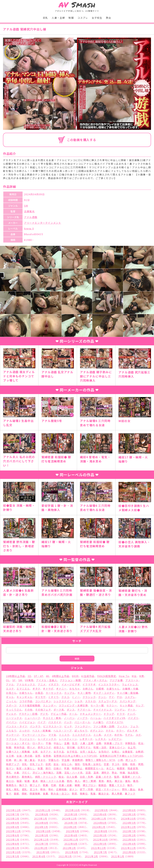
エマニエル (23, 689)
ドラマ (121, 714)
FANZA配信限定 (107, 676)
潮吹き (105, 773)
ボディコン (97, 731)
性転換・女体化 (92, 764)
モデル (129, 735)
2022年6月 (71, 844)
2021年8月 (72, 852)
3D (29, 676)
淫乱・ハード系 (73, 773)
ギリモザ (40, 697)
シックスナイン (63, 701)
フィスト (122, 726)
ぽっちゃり (81, 731)
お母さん (11, 693)
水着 (17, 773)
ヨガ (138, 735)
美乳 (109, 781)
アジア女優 (116, 680)
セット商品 (126, 705)
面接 (16, 794)
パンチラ (35, 726)
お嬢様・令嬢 (130, 689)
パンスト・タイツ (17, 726)
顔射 (24, 794)
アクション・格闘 (70, 680)
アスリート (132, 680)
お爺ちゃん (26, 693)
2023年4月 (71, 835)
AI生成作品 (88, 676)
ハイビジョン (27, 722)
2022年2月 (41, 848)
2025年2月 (13, 819)
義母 (136, 781)
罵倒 (101, 781)
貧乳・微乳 (13, 789)
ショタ (79, 701)
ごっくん (11, 701)
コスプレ (83, 18)
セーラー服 (97, 705)
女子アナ (46, 752)
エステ (10, 689)
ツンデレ (120, 710)
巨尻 (48, 764)
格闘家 (121, 768)
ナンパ (131, 714)
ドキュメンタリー (90, 714)
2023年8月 (101, 831)
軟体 (43, 789)
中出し (58, 743)
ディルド (11, 714)
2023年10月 (43, 831)
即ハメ (31, 747)
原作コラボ (44, 747)
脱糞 (45, 785)
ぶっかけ (24, 731)
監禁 (117, 777)
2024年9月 (13, 823)
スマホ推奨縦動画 (30, 705)
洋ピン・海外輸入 (43, 773)
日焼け (57, 768)
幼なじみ (67, 764)
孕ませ (42, 760)
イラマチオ (89, 684)
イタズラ (54, 684)
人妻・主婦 (58, 18)
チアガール (84, 710)
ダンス (71, 710)
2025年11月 (43, 810)
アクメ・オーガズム (95, 680)
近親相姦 (61, 789)
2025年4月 (100, 814)
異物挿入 (27, 777)
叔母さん (59, 747)
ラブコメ (11, 739)
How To (124, 676)
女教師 (139, 752)
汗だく (26, 773)
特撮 (122, 773)
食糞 (45, 794)
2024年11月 (99, 819)
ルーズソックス (47, 739)
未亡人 (110, 768)
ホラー (120, 731)
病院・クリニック (46, 777)
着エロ (10, 781)
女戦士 (116, 752)
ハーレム (95, 718)
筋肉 (70, 781)
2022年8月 (13, 844)
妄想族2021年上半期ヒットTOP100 (75, 756)
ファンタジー (83, 726)
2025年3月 (129, 814)
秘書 (27, 781)
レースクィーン (68, 739)
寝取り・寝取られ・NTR (100, 760)
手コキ (116, 764)
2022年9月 (129, 840)
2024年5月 (129, 823)
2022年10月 (101, 840)
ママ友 (52, 735)
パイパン (11, 722)
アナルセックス (26, 684)
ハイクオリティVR (114, 718)
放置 (40, 768)
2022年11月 (71, 840)
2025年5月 (71, 814)
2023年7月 (129, 831)
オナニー (61, 689)
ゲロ (119, 697)
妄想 (38, 756)
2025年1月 (41, 819)
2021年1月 (118, 856)
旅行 (48, 768)
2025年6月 (42, 814)
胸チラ (23, 785)
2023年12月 (128, 827)
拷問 (141, 764)
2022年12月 (41, 840)
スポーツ (11, 705)
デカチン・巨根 (28, 714)
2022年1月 (69, 848)
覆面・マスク (117, 785)
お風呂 (39, 693)
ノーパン (69, 718)
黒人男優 (117, 794)
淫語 (88, 773)
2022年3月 (13, 848)
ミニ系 (97, 735)
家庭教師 (77, 760)
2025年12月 (13, 810)
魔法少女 (104, 794)
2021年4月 (39, 856)
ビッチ (68, 726)
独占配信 (133, 773)
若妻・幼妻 (65, 785)
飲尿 (75, 794)
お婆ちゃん (113, 689)
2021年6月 (129, 852)
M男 (142, 676)
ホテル (110, 731)
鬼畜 (93, 794)
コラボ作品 (26, 701)
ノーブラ (82, 718)
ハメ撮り (98, 722)
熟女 (109, 18)
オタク (36, 689)
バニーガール (82, 722)
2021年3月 (65, 856)
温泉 (96, 773)
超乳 (25, 789)
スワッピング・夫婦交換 (73, 705)
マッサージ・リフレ (34, 735)
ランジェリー (27, 739)
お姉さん (88, 689)
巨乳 (45, 18)
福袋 (19, 781)
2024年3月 (41, 827)
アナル (10, 684)
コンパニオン (43, 701)
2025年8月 (129, 810)
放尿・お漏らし (26, 768)
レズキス (100, 739)
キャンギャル (25, 697)
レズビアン (115, 739)
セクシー (112, 705)
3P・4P (38, 676)
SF (14, 680)
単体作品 (19, 747)
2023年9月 (72, 831)
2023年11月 (13, 831)
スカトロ (90, 701)
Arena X (29, 228)
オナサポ (48, 689)
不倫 (48, 743)
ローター (38, 743)
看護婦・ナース (131, 777)
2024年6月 (100, 823)
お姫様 (100, 689)
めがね (118, 735)
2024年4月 (13, 827)
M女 (134, 676)
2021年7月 (100, 852)
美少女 (119, 781)
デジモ (44, 714)
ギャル (10, 697)
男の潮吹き (13, 777)
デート (132, 710)
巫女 (56, 764)
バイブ (42, 722)
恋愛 (106, 764)
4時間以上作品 (61, 676)
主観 (67, 743)
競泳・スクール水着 (52, 781)
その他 (28, 710)
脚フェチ (35, 785)
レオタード (86, 739)
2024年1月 (99, 827)
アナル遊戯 (31, 217)
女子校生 (97, 18)
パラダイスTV (114, 722)
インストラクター (109, 684)
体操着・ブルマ (113, 743)
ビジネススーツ (52, 726)
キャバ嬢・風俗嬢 (128, 693)
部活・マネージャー (108, 789)
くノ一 (76, 697)
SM (26, 206)
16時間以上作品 (16, 676)
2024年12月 (69, 819)
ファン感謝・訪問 (104, 726)
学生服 (66, 760)
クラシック (89, 697)
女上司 (132, 747)
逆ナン (73, 789)
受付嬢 (71, 747)
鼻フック (130, 794)
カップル (69, 693)
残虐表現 (133, 768)
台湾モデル (84, 747)
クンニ (102, 697)
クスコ (65, 697)
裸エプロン (89, 785)
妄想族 (47, 756)
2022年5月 (100, 844)
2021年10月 (13, 852)
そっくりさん (14, 710)
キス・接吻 (84, 693)
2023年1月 (13, 840)
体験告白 (130, 743)
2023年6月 (13, 835)
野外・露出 (129, 789)
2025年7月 (13, 814)
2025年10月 (73, 810)
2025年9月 (101, 810)
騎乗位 (84, 794)
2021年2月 (91, 856)
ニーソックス (14, 718)
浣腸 (59, 773)
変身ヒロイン (117, 747)
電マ (9, 794)
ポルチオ (132, 731)
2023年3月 (100, 835)
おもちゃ (75, 689)
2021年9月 (43, 852)
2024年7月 (71, 823)
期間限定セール (94, 768)
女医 (35, 752)
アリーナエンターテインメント (43, 223)
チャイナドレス (102, 710)
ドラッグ (109, 714)
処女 (141, 743)
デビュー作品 (59, 714)
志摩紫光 (29, 211)
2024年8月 (42, 823)
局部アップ (13, 764)
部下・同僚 (86, 789)
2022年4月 (129, 844)
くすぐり (53, 697)
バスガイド (55, 722)
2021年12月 (98, 848)
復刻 (77, 764)
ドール (73, 714)
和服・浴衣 (100, 747)
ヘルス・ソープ (63, 731)
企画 (99, 743)
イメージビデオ (71, 684)
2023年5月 (42, 835)
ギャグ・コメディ (104, 693)
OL (8, 680)
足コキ (34, 789)
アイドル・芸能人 (47, 680)
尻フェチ (131, 760)
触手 (130, 785)
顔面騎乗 (35, 794)
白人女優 (72, 777)
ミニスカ (64, 735)
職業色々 (11, 785)
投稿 (125, 764)
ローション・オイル (18, 743)
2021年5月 (13, 856)
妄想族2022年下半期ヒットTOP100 (121, 756)
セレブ (140, 705)
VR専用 (29, 680)
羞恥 (128, 781)
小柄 (120, 760)
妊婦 (9, 760)
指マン (10, 768)
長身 (141, 789)
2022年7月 (42, 844)
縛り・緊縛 (89, 781)
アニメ (42, 684)
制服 (71, 18)
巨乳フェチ (36, 764)
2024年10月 (128, 819)
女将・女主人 (88, 752)
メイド (108, 735)
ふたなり (11, 731)
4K (48, 676)
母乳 (9, 773)
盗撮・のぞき (104, 777)
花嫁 (53, 785)
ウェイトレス (130, 684)
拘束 (133, 764)
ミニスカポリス (81, 735)
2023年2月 (129, 835)
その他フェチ (43, 710)
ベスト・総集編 (41, 731)
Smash (77, 5)
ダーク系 (59, 710)
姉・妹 (18, 760)
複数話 (102, 785)
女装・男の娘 (25, 756)
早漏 (67, 768)
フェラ (134, 726)
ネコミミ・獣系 (52, 718)
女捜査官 (128, 752)
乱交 (75, 743)
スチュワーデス (108, 701)
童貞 (35, 781)
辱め (51, 789)
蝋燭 (77, 785)
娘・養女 (30, 760)
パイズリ (133, 718)
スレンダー (49, 705)
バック (68, 722)
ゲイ (112, 697)
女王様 (10, 756)
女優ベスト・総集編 (18, 752)
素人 (78, 781)
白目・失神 (86, 777)
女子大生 (59, 752)
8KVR (75, 676)
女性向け (104, 752)
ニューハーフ (32, 718)
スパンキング (128, 701)
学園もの (54, 760)
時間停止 (77, 768)
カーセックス (54, 693)
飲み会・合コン (60, 794)
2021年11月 (128, 848)
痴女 (61, 777)
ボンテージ (13, 735)
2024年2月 (70, 827)
